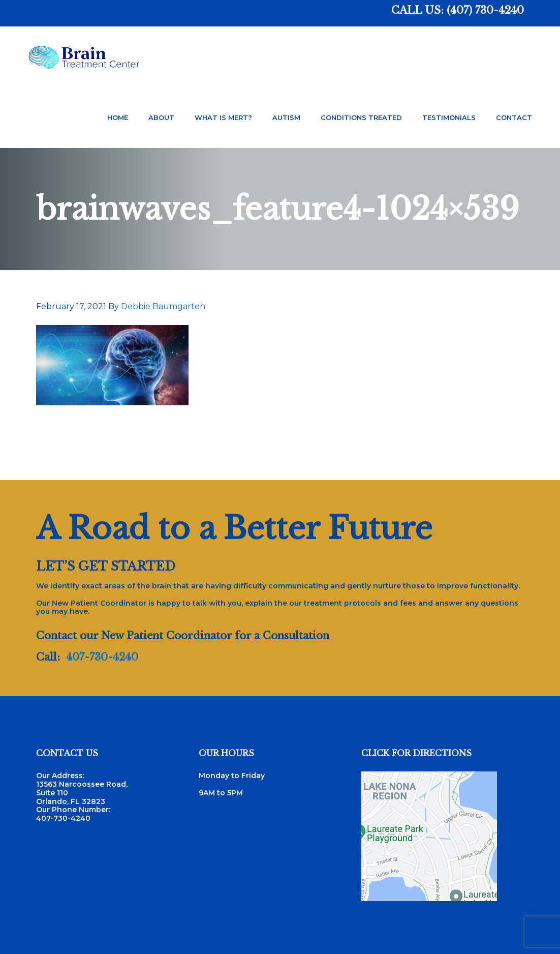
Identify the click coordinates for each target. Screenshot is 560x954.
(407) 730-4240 (485, 10)
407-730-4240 (102, 657)
